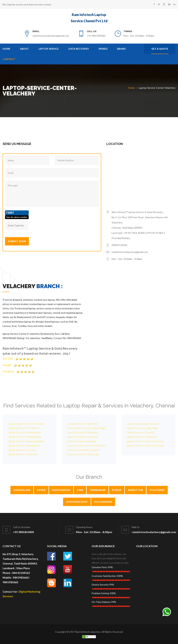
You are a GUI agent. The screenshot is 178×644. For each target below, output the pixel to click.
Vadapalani (22, 490)
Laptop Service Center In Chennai (145, 441)
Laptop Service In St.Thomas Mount (87, 446)
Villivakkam (103, 502)
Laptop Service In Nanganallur (24, 446)
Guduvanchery (77, 502)
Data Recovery (79, 49)
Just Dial (19, 358)
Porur (117, 490)
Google (19, 365)
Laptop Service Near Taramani (83, 450)
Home (6, 49)
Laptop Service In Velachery (23, 454)
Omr (80, 490)
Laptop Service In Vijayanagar (83, 454)
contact (9, 59)
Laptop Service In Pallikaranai (83, 432)
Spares (103, 49)
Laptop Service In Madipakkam (24, 432)
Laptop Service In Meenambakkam (26, 441)
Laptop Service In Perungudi (82, 437)
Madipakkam (61, 490)
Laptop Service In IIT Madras (24, 428)
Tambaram (98, 490)
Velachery (157, 490)
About (24, 49)
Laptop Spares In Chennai (22, 450)
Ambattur (135, 490)
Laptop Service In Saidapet (82, 441)
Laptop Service (49, 49)
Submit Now (17, 241)
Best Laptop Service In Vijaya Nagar (86, 428)
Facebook (20, 371)
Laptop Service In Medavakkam (25, 437)
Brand (122, 49)
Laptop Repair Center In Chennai (26, 424)
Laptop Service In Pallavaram (83, 424)
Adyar (41, 490)
